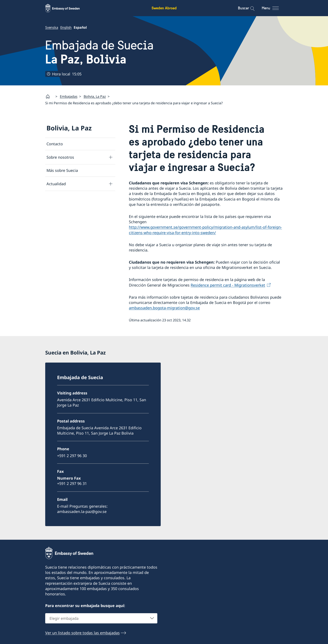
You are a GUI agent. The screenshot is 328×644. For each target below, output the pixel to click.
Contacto (55, 144)
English (66, 27)
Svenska (52, 27)
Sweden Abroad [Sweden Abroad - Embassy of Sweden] (164, 8)
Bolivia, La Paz (95, 96)
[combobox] (101, 618)
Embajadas (69, 96)
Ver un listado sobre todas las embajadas (82, 633)
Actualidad (56, 184)
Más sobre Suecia (62, 170)
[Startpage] (49, 96)
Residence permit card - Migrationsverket (228, 285)
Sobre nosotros (60, 157)
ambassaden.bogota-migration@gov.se (164, 308)
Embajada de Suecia (99, 52)
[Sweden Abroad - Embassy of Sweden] (66, 8)
